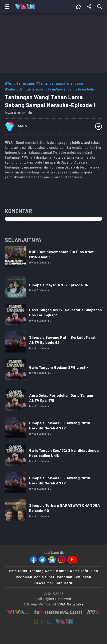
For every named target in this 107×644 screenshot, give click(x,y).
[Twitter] (42, 560)
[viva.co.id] (18, 612)
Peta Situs (18, 571)
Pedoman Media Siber (35, 577)
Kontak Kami (68, 571)
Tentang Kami (42, 571)
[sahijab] (43, 621)
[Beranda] (78, 7)
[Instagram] (62, 560)
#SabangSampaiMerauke (24, 89)
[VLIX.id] (64, 621)
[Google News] (52, 560)
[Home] (25, 7)
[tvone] (58, 612)
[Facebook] (33, 560)
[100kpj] (93, 612)
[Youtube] (72, 560)
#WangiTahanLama (20, 83)
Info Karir (64, 583)
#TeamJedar (85, 89)
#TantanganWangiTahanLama (60, 83)
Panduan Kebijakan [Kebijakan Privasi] (74, 577)
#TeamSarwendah (59, 89)
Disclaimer (44, 583)
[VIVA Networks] (70, 604)
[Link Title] (53, 258)
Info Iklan (90, 571)
